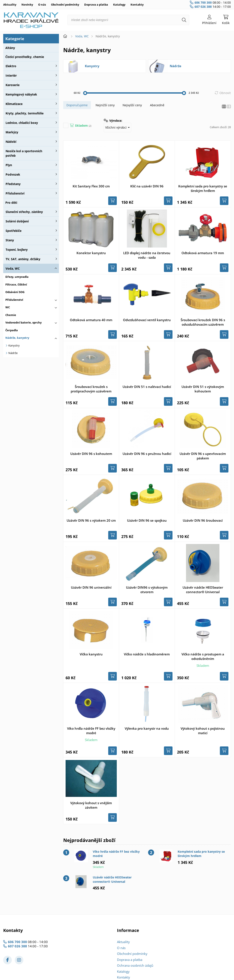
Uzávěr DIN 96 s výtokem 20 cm (91, 520)
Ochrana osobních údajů (135, 965)
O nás (42, 5)
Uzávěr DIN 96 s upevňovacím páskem (203, 456)
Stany (10, 240)
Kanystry (14, 345)
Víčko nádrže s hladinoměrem (147, 654)
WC (8, 307)
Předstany (13, 184)
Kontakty (137, 5)
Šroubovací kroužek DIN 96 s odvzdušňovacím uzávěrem (203, 322)
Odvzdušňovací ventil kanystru (147, 320)
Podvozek (13, 174)
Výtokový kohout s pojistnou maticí (203, 731)
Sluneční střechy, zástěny (24, 212)
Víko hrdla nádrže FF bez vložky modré (91, 731)
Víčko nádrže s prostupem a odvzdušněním (203, 656)
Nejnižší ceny (105, 105)
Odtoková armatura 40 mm (91, 320)
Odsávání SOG (15, 292)
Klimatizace (14, 104)
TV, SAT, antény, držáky (23, 259)
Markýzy (12, 132)
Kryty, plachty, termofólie (25, 113)
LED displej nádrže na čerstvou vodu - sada (147, 255)
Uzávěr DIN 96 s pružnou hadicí (147, 454)
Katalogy (119, 5)
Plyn (9, 165)
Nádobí (11, 142)
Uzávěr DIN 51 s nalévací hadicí (147, 387)
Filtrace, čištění (16, 284)
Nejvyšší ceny (132, 105)
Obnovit (225, 93)
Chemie (11, 315)
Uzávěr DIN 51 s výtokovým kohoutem (203, 389)
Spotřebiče (13, 231)
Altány (10, 48)
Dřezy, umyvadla (17, 277)
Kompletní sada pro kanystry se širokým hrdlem (203, 188)
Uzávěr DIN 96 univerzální (91, 587)
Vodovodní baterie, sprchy (23, 322)
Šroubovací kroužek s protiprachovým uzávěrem (91, 389)
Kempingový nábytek (21, 94)
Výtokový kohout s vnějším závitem (91, 805)
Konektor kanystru (91, 253)
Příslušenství (15, 193)
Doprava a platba (96, 5)
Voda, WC (13, 268)
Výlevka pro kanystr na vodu (147, 728)
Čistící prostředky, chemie (25, 57)
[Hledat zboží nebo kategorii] (128, 20)
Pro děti (11, 203)
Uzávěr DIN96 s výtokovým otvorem (147, 590)
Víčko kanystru (91, 654)
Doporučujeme (77, 105)
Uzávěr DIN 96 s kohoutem (91, 454)
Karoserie (13, 85)
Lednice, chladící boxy (22, 123)
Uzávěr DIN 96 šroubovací (203, 520)
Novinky (27, 5)
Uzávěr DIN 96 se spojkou (147, 520)
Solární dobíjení (17, 221)
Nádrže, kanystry (17, 338)
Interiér (11, 75)
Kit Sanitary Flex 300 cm (91, 186)
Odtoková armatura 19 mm (203, 253)
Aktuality (10, 5)
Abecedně (157, 105)
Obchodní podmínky (65, 5)
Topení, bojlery (17, 250)
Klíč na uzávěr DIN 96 (147, 186)
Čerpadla (12, 330)
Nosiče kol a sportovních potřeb (24, 153)
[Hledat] (184, 20)
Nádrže (13, 353)
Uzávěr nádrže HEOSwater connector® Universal (203, 590)
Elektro (11, 66)
